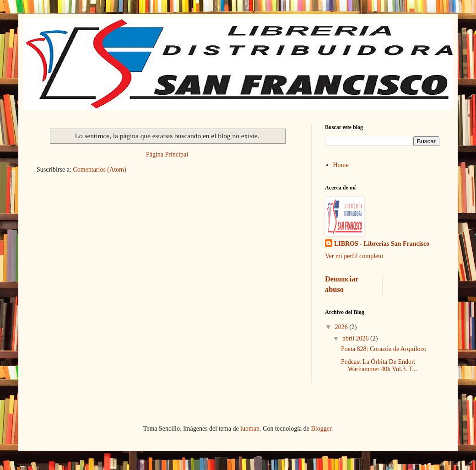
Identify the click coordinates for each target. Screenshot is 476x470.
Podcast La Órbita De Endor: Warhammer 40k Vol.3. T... (379, 366)
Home (341, 165)
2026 (342, 327)
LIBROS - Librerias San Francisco (382, 244)
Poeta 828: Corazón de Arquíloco (384, 349)
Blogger (321, 429)
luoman (250, 429)
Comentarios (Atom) (99, 170)
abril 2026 (356, 338)
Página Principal (167, 154)
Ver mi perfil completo (354, 256)
